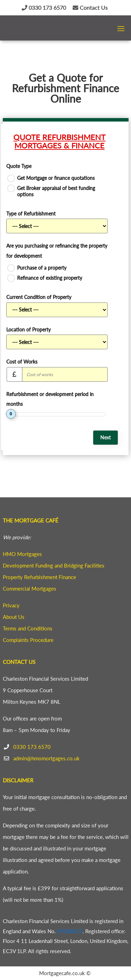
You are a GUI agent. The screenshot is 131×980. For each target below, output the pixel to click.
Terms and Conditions (28, 628)
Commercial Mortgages (30, 588)
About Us (14, 617)
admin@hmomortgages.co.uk (46, 758)
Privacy (11, 605)
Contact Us (90, 8)
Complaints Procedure (28, 640)
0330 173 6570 (44, 8)
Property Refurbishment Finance (39, 577)
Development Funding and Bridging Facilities (54, 565)
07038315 (70, 931)
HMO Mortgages (22, 554)
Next (105, 437)
